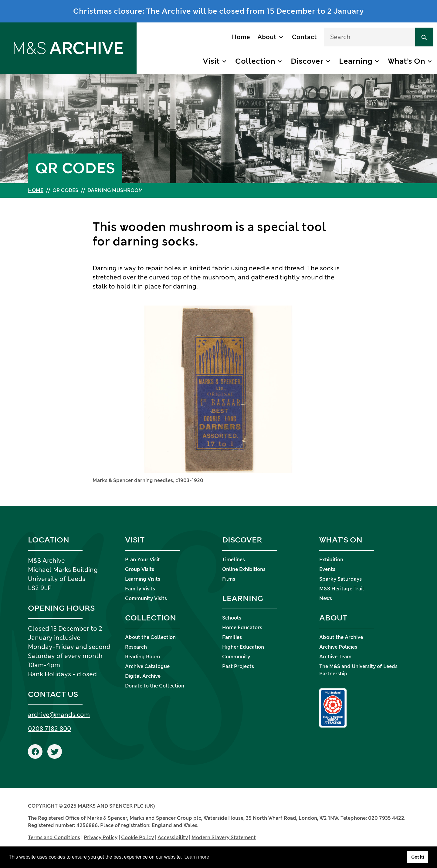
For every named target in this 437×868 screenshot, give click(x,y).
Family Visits (140, 589)
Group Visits (140, 569)
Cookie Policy (137, 838)
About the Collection (150, 637)
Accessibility (173, 838)
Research (136, 647)
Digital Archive (143, 676)
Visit (211, 61)
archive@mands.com (59, 715)
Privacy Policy (101, 838)
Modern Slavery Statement (224, 838)
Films (229, 579)
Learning (356, 61)
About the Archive (341, 637)
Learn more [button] (197, 857)
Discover (307, 61)
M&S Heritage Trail (342, 589)
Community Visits (146, 598)
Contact (304, 37)
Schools (232, 618)
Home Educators (242, 628)
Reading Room (142, 657)
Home (241, 37)
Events (327, 569)
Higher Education (243, 647)
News (326, 598)
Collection (255, 61)
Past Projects (238, 666)
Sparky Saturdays (340, 579)
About (267, 37)
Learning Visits (143, 579)
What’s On (407, 61)
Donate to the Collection (155, 686)
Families (232, 637)
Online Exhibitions (244, 569)
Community (236, 657)
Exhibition (331, 560)
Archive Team (335, 657)
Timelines (234, 560)
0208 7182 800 (49, 729)
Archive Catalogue (147, 666)
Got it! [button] (418, 857)
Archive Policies (338, 647)
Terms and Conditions (54, 838)
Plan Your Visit (142, 560)
